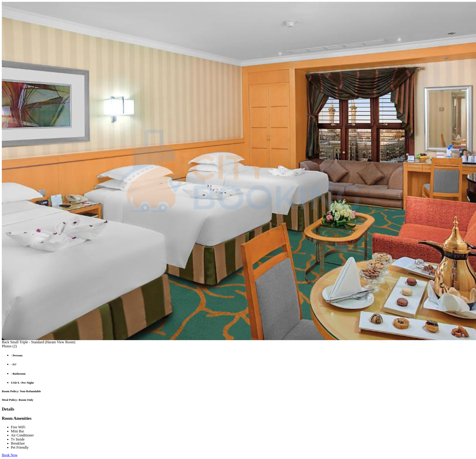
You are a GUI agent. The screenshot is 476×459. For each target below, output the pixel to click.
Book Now (10, 455)
